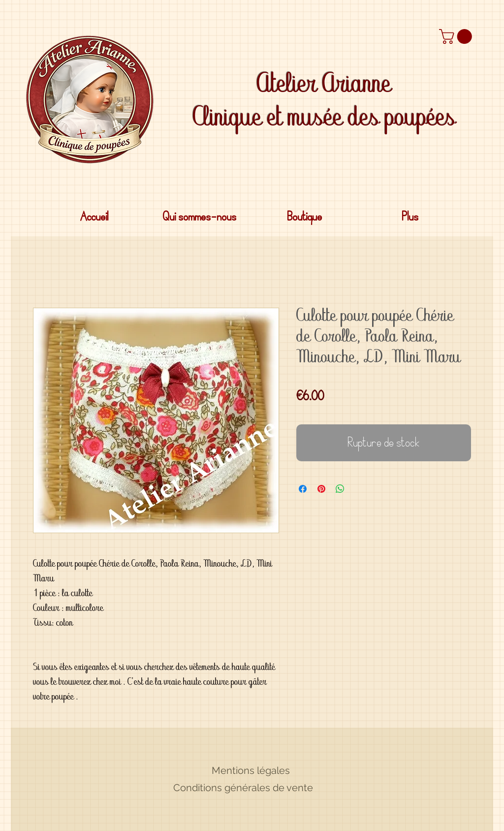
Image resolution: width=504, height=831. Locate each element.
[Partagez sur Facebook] (303, 489)
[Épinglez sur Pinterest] (321, 489)
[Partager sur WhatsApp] (340, 489)
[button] (457, 36)
